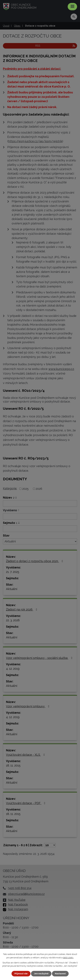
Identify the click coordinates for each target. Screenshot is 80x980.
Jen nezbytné (41, 974)
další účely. (68, 958)
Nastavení (60, 974)
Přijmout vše (21, 974)
